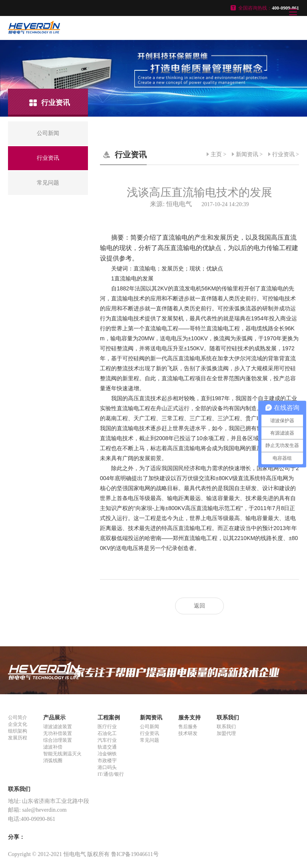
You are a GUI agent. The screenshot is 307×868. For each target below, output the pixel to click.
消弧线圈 (53, 761)
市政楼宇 (107, 761)
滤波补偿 (53, 747)
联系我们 (228, 718)
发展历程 (18, 738)
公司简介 (18, 717)
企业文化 (18, 724)
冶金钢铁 (107, 754)
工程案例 (109, 718)
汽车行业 (107, 740)
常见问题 (150, 740)
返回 (199, 606)
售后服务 (188, 727)
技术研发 (188, 733)
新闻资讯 (247, 154)
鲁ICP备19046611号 (135, 854)
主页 (216, 154)
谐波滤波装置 (58, 727)
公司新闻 (150, 727)
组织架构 (18, 731)
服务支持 (189, 718)
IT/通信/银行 (111, 774)
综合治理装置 (58, 740)
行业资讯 (283, 154)
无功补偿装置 (58, 733)
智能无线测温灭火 (62, 754)
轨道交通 (107, 747)
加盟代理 (226, 733)
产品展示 (54, 718)
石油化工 (107, 733)
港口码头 (107, 767)
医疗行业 (107, 727)
